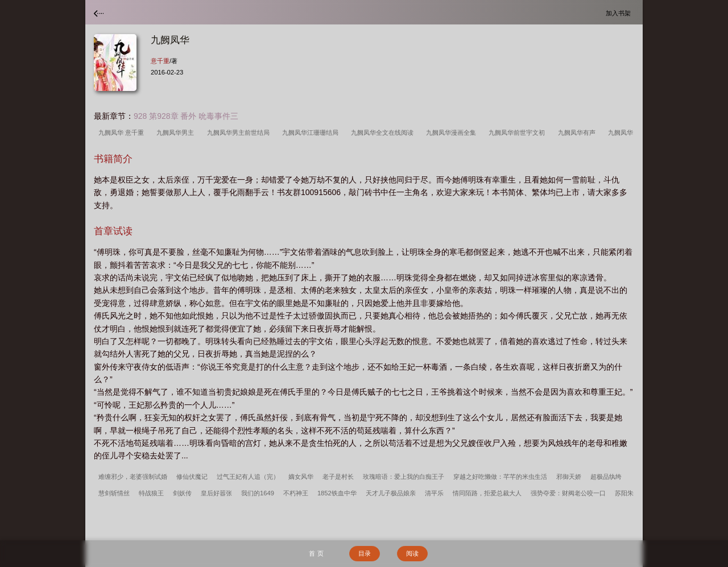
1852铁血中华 (337, 493)
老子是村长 (338, 477)
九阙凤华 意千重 (123, 133)
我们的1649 (258, 493)
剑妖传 (182, 493)
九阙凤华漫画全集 (453, 133)
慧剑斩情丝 (114, 493)
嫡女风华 (301, 477)
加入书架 (620, 13)
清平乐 (434, 493)
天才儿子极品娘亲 (391, 493)
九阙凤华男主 (177, 133)
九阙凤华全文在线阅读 (384, 133)
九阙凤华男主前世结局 (240, 133)
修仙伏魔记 (192, 477)
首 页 (316, 553)
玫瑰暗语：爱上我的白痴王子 (404, 477)
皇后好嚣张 (216, 493)
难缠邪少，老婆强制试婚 (133, 477)
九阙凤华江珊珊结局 (312, 133)
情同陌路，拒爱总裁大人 (487, 493)
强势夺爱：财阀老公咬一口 (568, 493)
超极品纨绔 (606, 477)
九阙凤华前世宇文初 (518, 133)
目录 (365, 553)
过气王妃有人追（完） (248, 477)
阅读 (412, 553)
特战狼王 (151, 493)
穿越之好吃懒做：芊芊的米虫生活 (500, 477)
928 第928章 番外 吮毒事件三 (186, 116)
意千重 (160, 61)
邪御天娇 (569, 477)
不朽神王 (296, 493)
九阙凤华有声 (578, 133)
